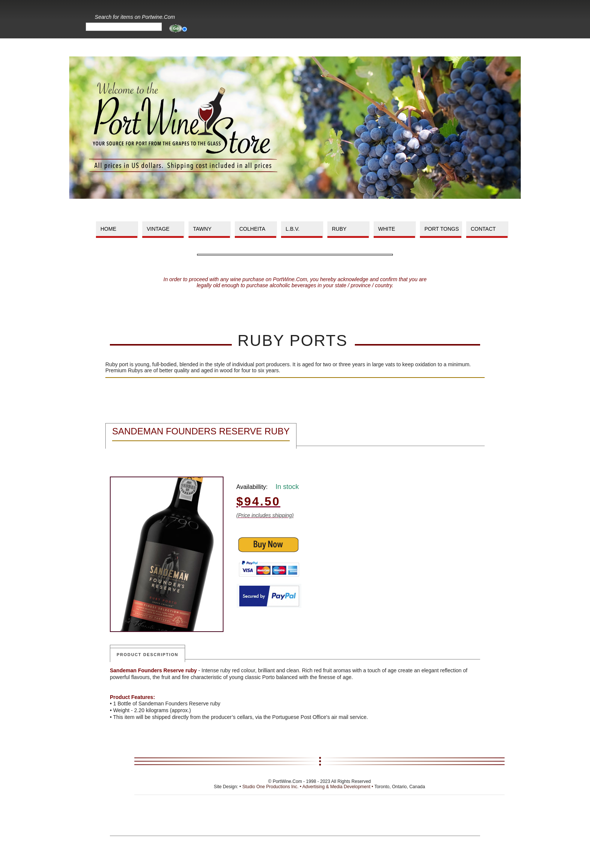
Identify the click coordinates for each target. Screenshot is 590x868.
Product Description (147, 655)
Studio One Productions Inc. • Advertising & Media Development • (308, 787)
